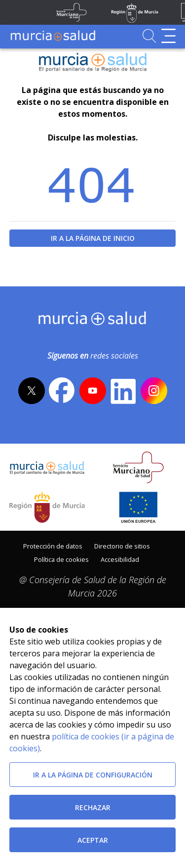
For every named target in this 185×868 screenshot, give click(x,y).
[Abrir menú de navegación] (168, 36)
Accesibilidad (120, 559)
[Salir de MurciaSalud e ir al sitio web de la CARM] (47, 507)
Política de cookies (61, 559)
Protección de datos (53, 546)
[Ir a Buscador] (149, 36)
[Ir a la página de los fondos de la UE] (138, 507)
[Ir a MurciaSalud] (53, 36)
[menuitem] (53, 545)
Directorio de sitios (122, 546)
